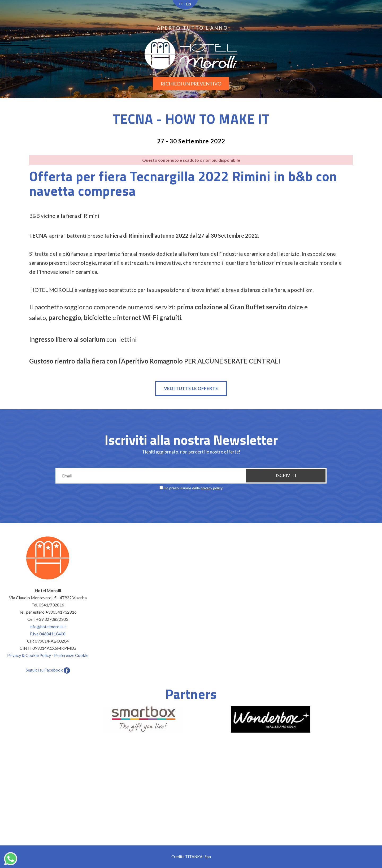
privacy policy (212, 488)
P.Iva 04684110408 (48, 634)
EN (189, 4)
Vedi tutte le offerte (191, 388)
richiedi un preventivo (191, 84)
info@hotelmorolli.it (48, 627)
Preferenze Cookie (71, 655)
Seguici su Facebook (48, 670)
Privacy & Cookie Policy (29, 655)
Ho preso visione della (193, 488)
